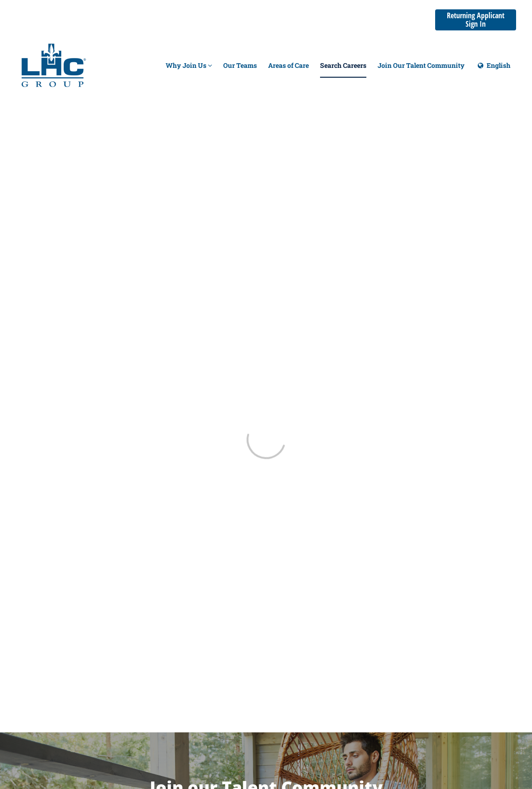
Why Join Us (189, 65)
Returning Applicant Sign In (476, 20)
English (493, 69)
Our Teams (240, 65)
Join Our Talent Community (421, 65)
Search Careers (343, 65)
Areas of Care (288, 65)
